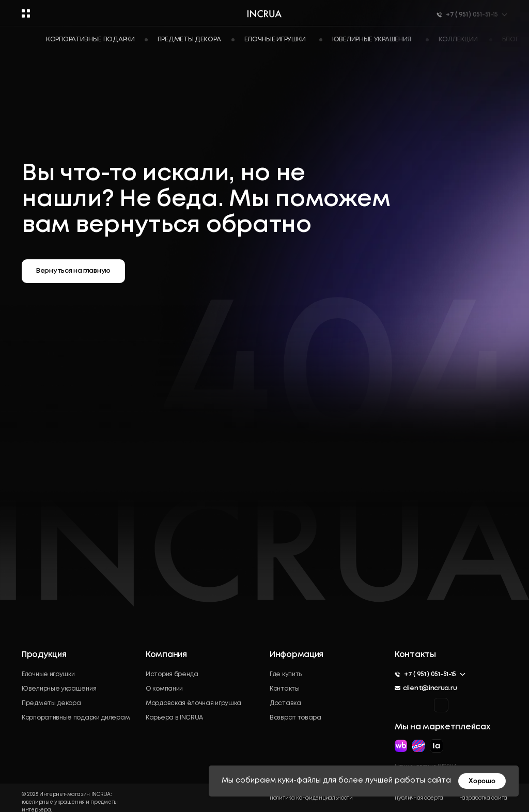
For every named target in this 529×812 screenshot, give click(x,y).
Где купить (286, 674)
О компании (164, 689)
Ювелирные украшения (59, 689)
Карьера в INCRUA (174, 718)
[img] (441, 705)
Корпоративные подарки (90, 40)
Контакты (285, 689)
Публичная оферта (419, 798)
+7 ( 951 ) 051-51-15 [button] (430, 674)
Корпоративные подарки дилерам (76, 718)
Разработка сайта (483, 798)
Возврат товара (295, 718)
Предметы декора (51, 703)
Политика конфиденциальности (311, 798)
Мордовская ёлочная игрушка (193, 703)
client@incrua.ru (430, 688)
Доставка (285, 703)
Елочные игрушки (48, 674)
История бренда (172, 674)
